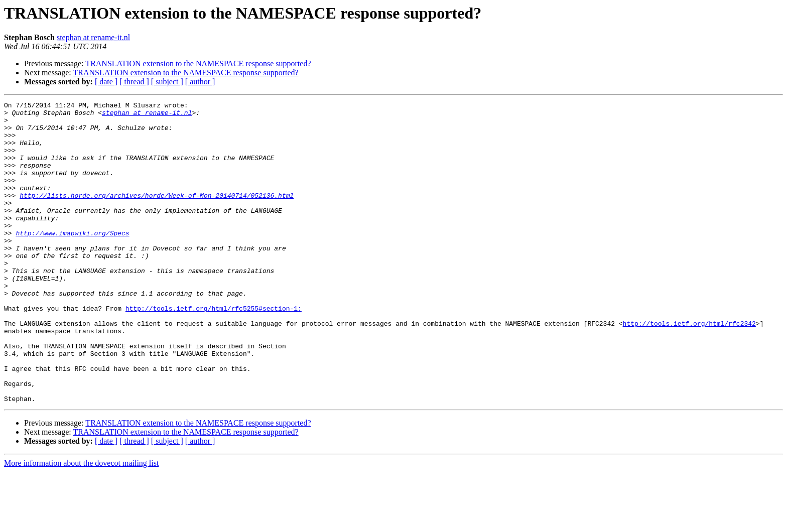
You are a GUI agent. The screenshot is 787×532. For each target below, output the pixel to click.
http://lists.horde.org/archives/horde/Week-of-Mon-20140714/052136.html (157, 215)
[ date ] (106, 82)
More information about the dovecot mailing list (81, 523)
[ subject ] (167, 82)
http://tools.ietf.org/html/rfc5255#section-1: (214, 350)
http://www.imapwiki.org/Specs (72, 260)
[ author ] (200, 82)
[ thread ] (134, 82)
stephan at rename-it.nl (93, 37)
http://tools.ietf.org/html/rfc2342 (689, 368)
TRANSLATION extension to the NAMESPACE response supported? (198, 63)
